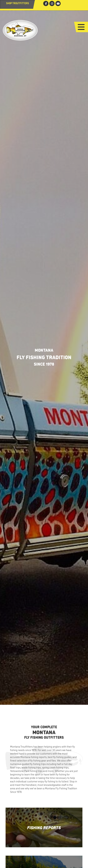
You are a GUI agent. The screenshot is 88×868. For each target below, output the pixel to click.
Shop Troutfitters (18, 3)
